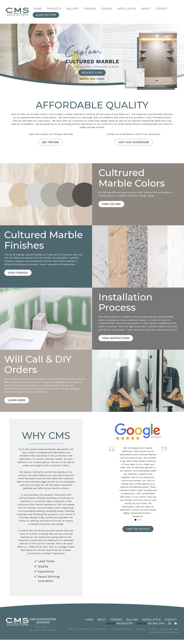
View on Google (138, 529)
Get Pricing (50, 142)
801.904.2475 (156, 623)
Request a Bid (92, 73)
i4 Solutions (172, 632)
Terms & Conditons (78, 629)
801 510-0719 (46, 15)
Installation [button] (127, 9)
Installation (151, 620)
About (102, 620)
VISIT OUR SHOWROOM (134, 142)
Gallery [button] (72, 9)
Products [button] (54, 9)
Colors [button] (107, 9)
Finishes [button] (90, 9)
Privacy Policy (100, 629)
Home (89, 620)
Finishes (116, 620)
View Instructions (116, 338)
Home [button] (38, 9)
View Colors (111, 204)
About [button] (146, 9)
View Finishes (18, 273)
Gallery (132, 620)
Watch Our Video (92, 79)
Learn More (17, 400)
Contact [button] (162, 9)
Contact (171, 620)
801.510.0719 (125, 623)
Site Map (140, 629)
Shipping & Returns (121, 629)
